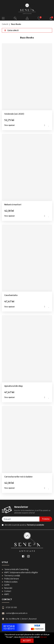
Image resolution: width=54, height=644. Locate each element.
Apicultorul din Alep (14, 386)
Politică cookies (10, 582)
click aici (43, 637)
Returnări (7, 588)
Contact (6, 591)
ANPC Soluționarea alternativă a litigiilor (20, 572)
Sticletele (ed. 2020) (14, 114)
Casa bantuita (11, 295)
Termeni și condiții (11, 576)
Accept (27, 641)
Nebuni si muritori (13, 205)
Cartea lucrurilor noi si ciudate (18, 477)
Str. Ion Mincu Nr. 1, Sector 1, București (19, 619)
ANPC (6, 594)
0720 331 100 (9, 608)
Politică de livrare (10, 579)
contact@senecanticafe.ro (15, 613)
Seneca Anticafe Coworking (15, 569)
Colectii (5, 24)
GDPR (6, 585)
